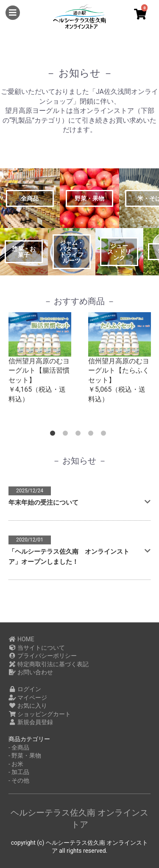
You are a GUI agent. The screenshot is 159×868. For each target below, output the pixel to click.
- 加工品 (19, 772)
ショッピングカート (40, 714)
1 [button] (54, 435)
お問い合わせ (31, 672)
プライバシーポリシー (43, 656)
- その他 (19, 780)
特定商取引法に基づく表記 (49, 664)
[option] (40, 358)
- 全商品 (19, 747)
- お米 (16, 764)
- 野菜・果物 (25, 755)
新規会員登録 (31, 722)
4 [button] (92, 435)
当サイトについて (37, 648)
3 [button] (80, 435)
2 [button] (67, 435)
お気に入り (28, 706)
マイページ (28, 698)
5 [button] (105, 435)
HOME (21, 639)
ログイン (25, 689)
